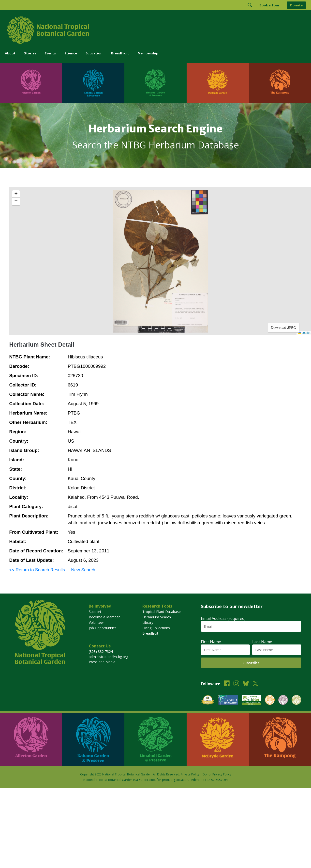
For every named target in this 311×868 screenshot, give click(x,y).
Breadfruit (120, 53)
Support (95, 612)
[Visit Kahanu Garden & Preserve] (93, 83)
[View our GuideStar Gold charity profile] (208, 700)
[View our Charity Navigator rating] (228, 700)
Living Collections (156, 628)
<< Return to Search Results (37, 570)
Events (50, 53)
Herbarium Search (157, 617)
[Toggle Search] (250, 5)
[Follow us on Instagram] (236, 684)
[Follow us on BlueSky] (246, 684)
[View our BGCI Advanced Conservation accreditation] (296, 700)
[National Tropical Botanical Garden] (155, 30)
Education (94, 53)
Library (148, 622)
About (10, 53)
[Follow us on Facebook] (227, 684)
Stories (30, 53)
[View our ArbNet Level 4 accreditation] (252, 700)
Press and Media (102, 662)
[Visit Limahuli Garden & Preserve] (155, 83)
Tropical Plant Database (162, 612)
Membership (148, 53)
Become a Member (104, 617)
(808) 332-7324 (101, 651)
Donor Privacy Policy (217, 774)
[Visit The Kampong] (280, 83)
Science (71, 53)
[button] (16, 194)
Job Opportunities (103, 628)
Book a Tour (269, 5)
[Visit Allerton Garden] (31, 83)
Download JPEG (284, 328)
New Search (83, 570)
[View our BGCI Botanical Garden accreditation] (270, 700)
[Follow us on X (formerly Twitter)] (255, 684)
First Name (211, 642)
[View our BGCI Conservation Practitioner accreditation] (283, 700)
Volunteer (96, 622)
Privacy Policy (190, 774)
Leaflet (304, 333)
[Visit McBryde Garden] (218, 83)
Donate (296, 5)
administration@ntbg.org (108, 657)
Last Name (262, 642)
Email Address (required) (223, 618)
